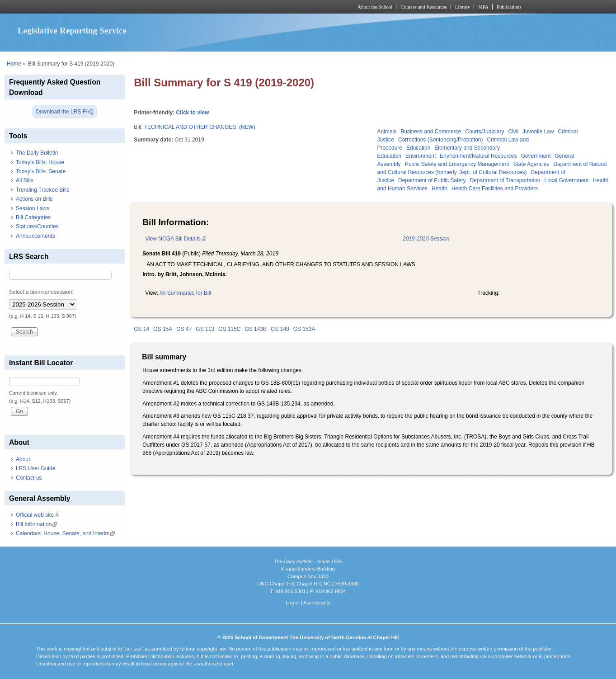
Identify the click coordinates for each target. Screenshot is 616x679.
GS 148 (280, 329)
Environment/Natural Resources (478, 156)
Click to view (193, 113)
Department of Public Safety (432, 180)
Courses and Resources (423, 7)
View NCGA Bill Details (175, 239)
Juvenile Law (538, 132)
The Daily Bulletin (37, 153)
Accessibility (317, 603)
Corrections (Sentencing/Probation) (440, 140)
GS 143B (256, 329)
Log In (293, 603)
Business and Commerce (431, 132)
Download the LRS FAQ (64, 112)
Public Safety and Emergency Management (457, 164)
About (23, 459)
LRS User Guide (35, 468)
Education (418, 148)
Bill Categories (33, 217)
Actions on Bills (34, 199)
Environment (421, 156)
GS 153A (304, 329)
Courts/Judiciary (484, 132)
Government (536, 156)
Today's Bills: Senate (41, 171)
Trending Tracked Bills (42, 190)
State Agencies (531, 164)
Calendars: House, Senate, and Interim (65, 533)
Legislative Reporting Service (72, 31)
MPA (483, 7)
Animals (387, 132)
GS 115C (229, 329)
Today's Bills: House (40, 162)
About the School (375, 7)
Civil (513, 132)
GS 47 (184, 329)
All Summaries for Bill (185, 293)
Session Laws (33, 208)
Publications (509, 7)
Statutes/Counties (37, 226)
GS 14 (141, 329)
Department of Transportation (505, 180)
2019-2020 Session (426, 239)
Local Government (566, 180)
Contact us (29, 478)
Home (14, 64)
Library (463, 7)
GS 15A (163, 329)
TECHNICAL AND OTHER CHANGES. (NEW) (200, 127)
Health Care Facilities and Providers (495, 189)
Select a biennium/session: (41, 292)
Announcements (35, 236)
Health (440, 189)
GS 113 (205, 329)
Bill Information (36, 524)
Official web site (38, 515)
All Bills (25, 180)
